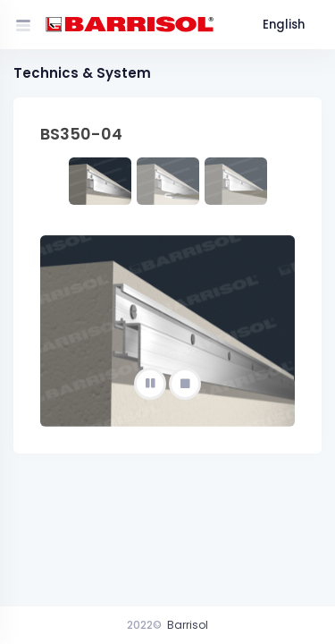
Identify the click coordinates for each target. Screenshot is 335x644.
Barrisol (188, 625)
